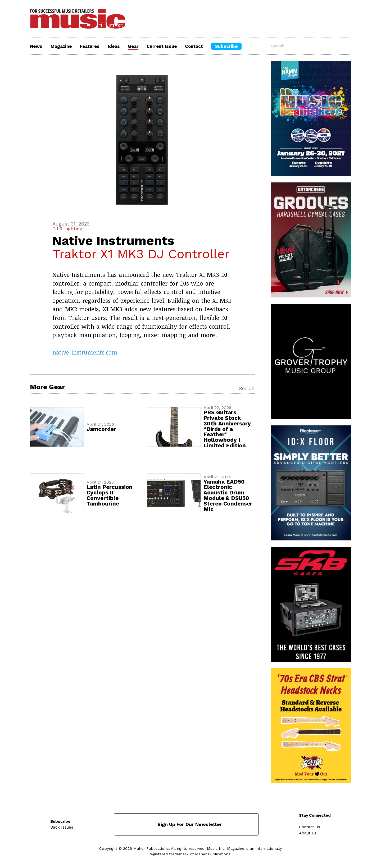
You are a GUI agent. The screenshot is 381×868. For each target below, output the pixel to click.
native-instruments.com (85, 352)
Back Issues (62, 827)
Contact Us (310, 827)
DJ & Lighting (68, 229)
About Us (308, 832)
